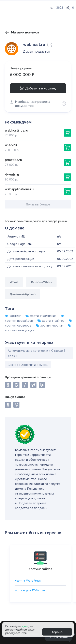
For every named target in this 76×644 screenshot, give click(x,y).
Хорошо (57, 632)
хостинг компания (41, 316)
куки (25, 626)
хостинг (13, 316)
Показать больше (38, 204)
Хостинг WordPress (28, 581)
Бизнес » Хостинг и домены (28, 365)
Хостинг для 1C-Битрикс (31, 590)
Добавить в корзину (41, 88)
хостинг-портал (50, 325)
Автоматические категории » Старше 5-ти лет (37, 353)
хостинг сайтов (51, 321)
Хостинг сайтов (40, 569)
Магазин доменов (25, 32)
